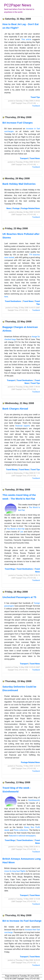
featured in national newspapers (22, 836)
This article (26, 39)
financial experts (23, 426)
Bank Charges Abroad (15, 409)
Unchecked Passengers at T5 (19, 597)
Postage (16, 208)
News (9, 208)
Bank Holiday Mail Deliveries (19, 184)
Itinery (27, 827)
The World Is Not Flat (16, 529)
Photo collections (21, 830)
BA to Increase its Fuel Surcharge (22, 921)
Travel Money (12, 470)
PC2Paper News (18, 5)
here (6, 297)
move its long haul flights (15, 871)
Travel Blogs (10, 569)
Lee (22, 532)
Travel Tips (35, 97)
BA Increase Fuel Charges (18, 123)
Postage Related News (30, 208)
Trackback (36, 106)
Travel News (35, 158)
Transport (24, 158)
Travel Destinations (13, 301)
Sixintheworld (34, 800)
